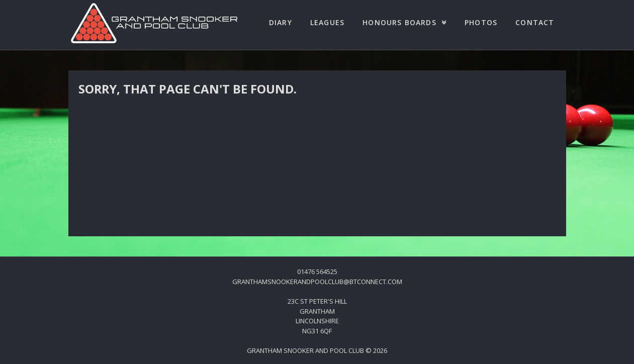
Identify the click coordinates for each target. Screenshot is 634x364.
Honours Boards (399, 22)
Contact (535, 22)
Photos (481, 22)
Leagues (327, 22)
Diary (281, 22)
